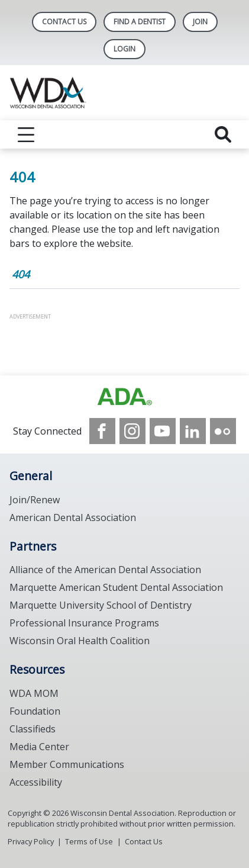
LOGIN (124, 49)
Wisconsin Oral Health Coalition (80, 641)
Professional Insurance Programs (84, 623)
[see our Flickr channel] (223, 431)
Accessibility (36, 782)
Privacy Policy (31, 841)
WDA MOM (34, 693)
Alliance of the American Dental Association (105, 570)
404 (21, 274)
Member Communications (67, 764)
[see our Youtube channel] (163, 431)
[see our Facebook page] (102, 431)
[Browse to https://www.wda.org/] (125, 397)
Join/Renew (35, 500)
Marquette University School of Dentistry (101, 605)
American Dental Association (73, 517)
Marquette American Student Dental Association (116, 587)
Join (200, 22)
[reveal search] (223, 134)
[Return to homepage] (124, 93)
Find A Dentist (140, 22)
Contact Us (64, 22)
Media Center (39, 747)
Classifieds (33, 729)
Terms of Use (89, 841)
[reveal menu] (26, 134)
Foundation (35, 711)
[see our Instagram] (132, 431)
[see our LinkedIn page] (193, 431)
